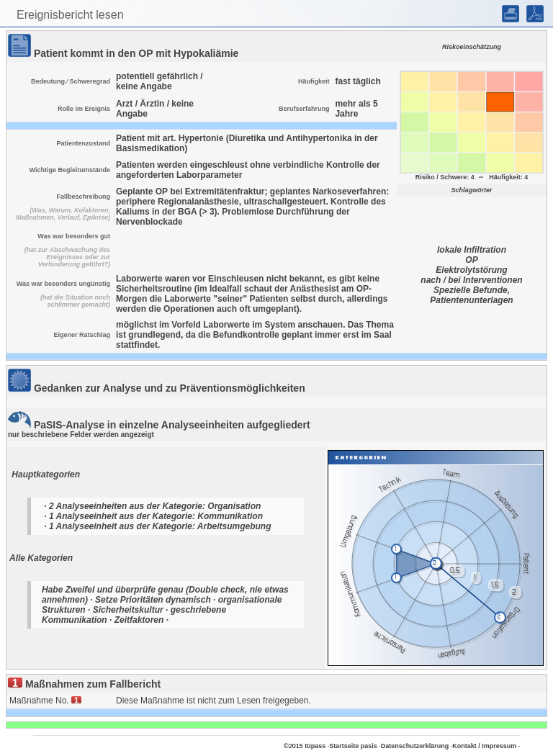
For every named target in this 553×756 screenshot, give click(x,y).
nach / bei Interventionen (471, 280)
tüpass (315, 746)
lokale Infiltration (472, 250)
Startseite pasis (353, 746)
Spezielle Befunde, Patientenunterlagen (471, 295)
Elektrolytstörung (471, 270)
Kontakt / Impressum (484, 746)
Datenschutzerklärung (415, 746)
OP (471, 260)
